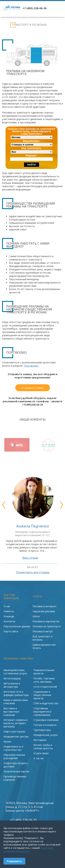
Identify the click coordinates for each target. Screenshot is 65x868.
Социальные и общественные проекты (42, 695)
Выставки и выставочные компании (11, 712)
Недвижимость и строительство (13, 748)
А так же (39, 758)
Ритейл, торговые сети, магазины (44, 680)
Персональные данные (17, 626)
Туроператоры (42, 730)
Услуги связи (41, 753)
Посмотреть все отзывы (32, 572)
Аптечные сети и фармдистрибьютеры (16, 693)
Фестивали (40, 740)
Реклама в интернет (45, 606)
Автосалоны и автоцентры (12, 685)
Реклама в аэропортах (46, 621)
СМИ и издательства (46, 703)
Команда (9, 616)
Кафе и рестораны (14, 731)
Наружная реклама (44, 611)
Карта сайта (11, 631)
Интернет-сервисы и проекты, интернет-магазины (16, 723)
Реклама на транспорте (6, 25)
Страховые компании (46, 720)
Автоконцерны (12, 678)
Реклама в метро (43, 631)
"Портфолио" (31, 366)
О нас (7, 606)
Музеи (7, 741)
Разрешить (14, 861)
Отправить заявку (33, 388)
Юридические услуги (46, 735)
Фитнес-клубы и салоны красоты (43, 747)
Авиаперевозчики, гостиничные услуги (15, 672)
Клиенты (9, 611)
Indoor (36, 616)
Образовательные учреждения (14, 756)
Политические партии (16, 771)
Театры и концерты (45, 725)
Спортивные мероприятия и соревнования (42, 712)
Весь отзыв (33, 558)
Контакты (9, 621)
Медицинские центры (16, 736)
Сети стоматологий (45, 687)
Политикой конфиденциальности (28, 849)
